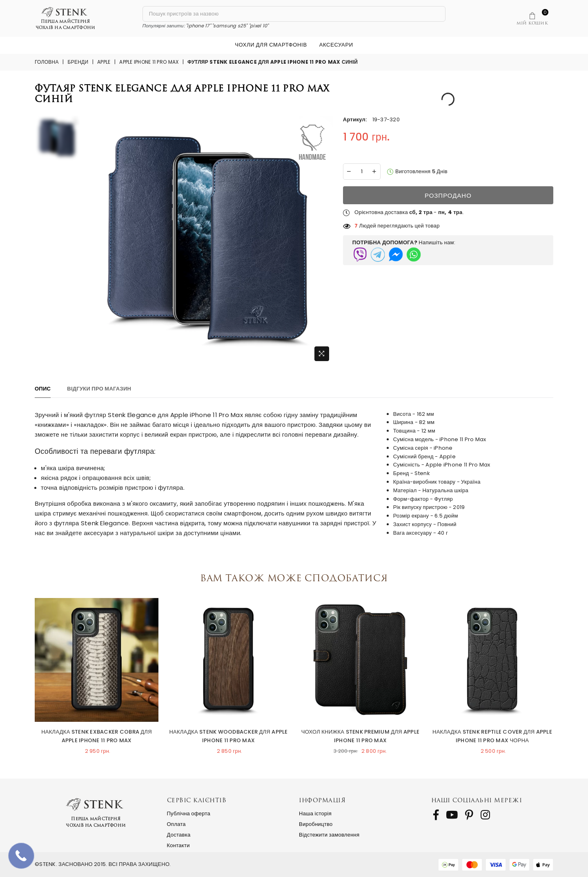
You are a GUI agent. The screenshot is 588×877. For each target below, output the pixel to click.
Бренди (78, 62)
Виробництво (316, 824)
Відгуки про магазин (99, 389)
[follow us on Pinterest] (469, 815)
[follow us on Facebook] (436, 815)
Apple (104, 62)
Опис (43, 389)
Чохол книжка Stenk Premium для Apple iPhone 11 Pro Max (361, 736)
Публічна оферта (189, 813)
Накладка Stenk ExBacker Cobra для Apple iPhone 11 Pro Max (97, 736)
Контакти (178, 845)
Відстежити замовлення (329, 835)
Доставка (179, 835)
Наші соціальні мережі (477, 800)
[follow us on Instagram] (485, 815)
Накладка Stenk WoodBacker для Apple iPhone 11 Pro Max (228, 736)
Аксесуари (336, 45)
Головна (47, 62)
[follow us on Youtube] (452, 815)
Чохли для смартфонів (271, 45)
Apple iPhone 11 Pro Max (149, 62)
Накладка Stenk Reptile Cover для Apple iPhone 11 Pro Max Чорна (492, 736)
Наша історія (315, 813)
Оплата (176, 824)
